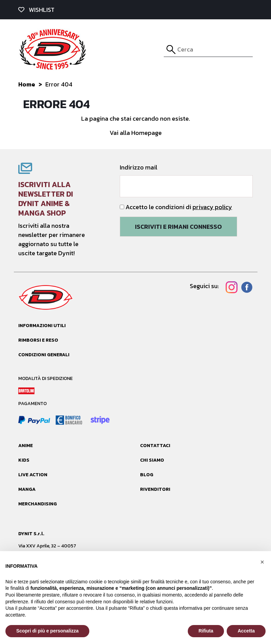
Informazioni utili (42, 326)
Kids (24, 460)
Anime (26, 446)
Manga (27, 489)
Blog (147, 475)
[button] (262, 562)
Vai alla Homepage (136, 133)
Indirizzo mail (186, 180)
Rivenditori (155, 489)
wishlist (36, 10)
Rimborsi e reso (38, 340)
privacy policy (212, 207)
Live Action (33, 475)
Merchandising (38, 504)
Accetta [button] (246, 631)
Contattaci (155, 446)
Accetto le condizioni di (176, 207)
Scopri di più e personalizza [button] (47, 631)
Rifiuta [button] (206, 631)
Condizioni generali (44, 355)
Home (27, 84)
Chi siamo (152, 460)
